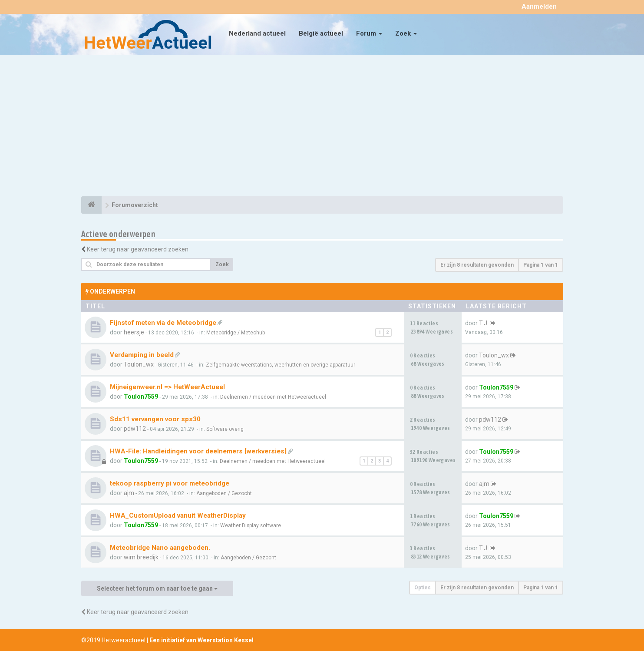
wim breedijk (141, 557)
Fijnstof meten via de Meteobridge (163, 323)
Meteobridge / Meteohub (236, 333)
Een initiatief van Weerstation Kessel (201, 640)
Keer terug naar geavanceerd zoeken (138, 249)
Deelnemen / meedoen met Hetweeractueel (273, 397)
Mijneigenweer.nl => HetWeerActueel (167, 387)
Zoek (406, 33)
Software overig (225, 429)
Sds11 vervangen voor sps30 (155, 419)
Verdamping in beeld (142, 355)
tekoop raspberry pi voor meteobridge (170, 483)
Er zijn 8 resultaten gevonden (477, 265)
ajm (129, 493)
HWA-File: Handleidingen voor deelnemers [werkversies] (198, 451)
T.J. (484, 323)
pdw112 (135, 429)
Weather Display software (251, 525)
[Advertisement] (322, 127)
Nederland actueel (257, 33)
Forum (369, 33)
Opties (423, 588)
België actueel (321, 33)
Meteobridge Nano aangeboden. (160, 548)
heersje (134, 332)
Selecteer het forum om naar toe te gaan (157, 588)
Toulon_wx (139, 364)
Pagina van (541, 265)
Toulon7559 (141, 397)
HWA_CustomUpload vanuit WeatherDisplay (178, 516)
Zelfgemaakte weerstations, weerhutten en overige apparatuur (281, 365)
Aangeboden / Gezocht (224, 493)
